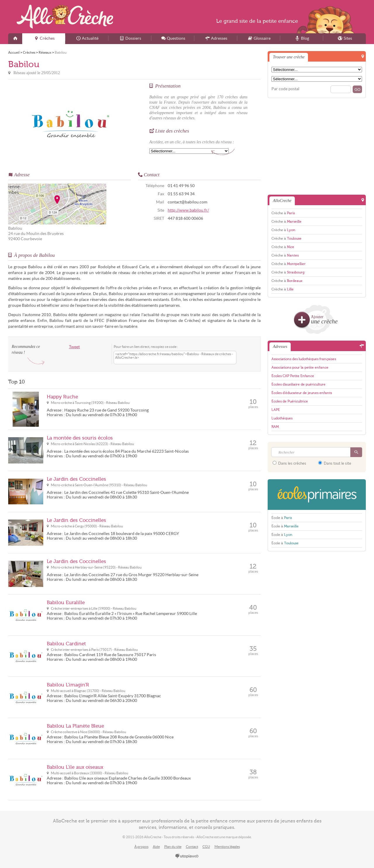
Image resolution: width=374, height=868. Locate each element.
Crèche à (283, 213)
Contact (192, 847)
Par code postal (285, 89)
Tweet (74, 347)
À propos (141, 847)
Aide (156, 847)
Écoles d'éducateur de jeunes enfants (302, 393)
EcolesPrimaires (317, 495)
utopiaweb (187, 856)
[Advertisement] (317, 146)
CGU (206, 847)
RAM (275, 427)
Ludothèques (282, 418)
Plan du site (173, 847)
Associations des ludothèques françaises (304, 359)
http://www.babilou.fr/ (188, 210)
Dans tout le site (335, 463)
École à (282, 518)
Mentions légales (227, 847)
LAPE (276, 410)
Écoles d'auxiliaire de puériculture (298, 384)
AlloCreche (65, 17)
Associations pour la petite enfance (300, 367)
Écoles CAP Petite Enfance (293, 376)
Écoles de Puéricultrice (290, 401)
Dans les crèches (289, 463)
